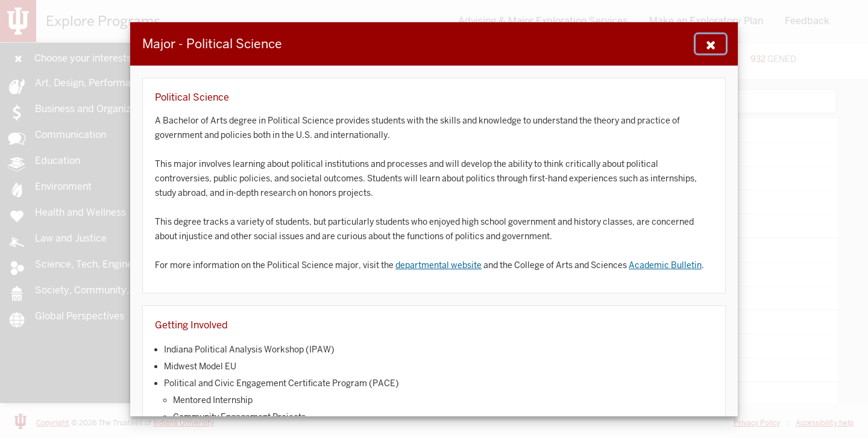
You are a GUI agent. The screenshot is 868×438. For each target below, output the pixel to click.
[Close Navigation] (711, 43)
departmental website (439, 264)
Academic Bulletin (665, 264)
